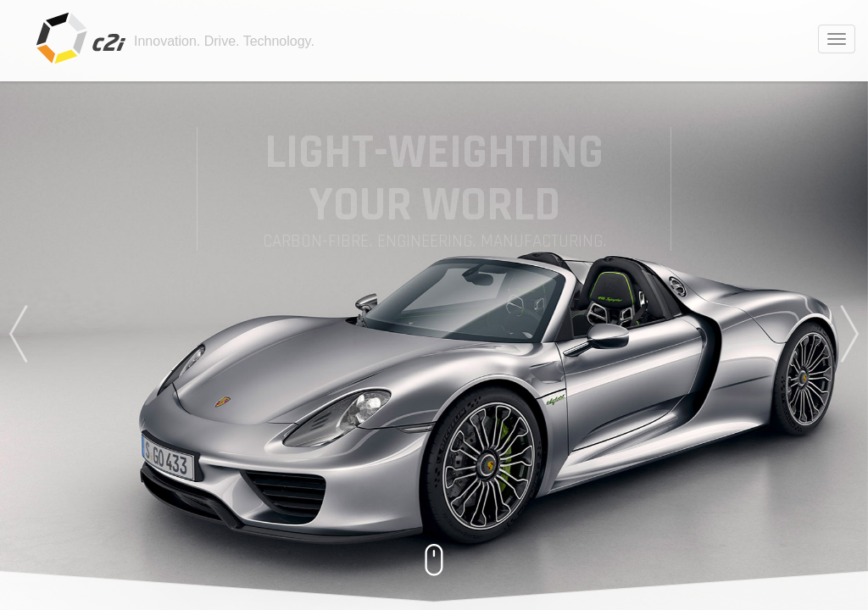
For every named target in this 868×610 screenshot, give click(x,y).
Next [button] (853, 334)
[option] (434, 305)
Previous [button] (15, 334)
